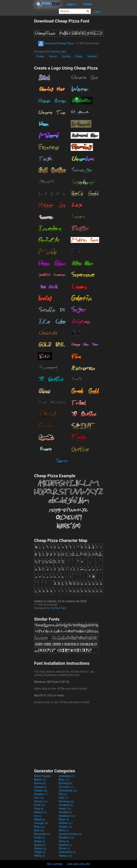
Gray (39, 809)
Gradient (66, 805)
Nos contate (55, 864)
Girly (63, 798)
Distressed (68, 791)
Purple (65, 827)
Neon (64, 819)
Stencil (40, 848)
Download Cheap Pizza (56, 43)
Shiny (64, 841)
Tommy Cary (58, 52)
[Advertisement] (17, 72)
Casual (40, 787)
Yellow (65, 856)
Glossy (41, 801)
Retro (64, 830)
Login (97, 12)
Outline (66, 56)
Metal (40, 819)
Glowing (66, 801)
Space (40, 845)
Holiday (65, 812)
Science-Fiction (70, 834)
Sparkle (65, 845)
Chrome (66, 787)
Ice (38, 816)
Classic (40, 791)
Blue (64, 780)
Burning (65, 783)
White (40, 856)
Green (65, 809)
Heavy (40, 812)
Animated (67, 776)
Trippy (40, 852)
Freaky (40, 56)
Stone (64, 848)
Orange (41, 823)
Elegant (41, 794)
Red (39, 830)
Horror (53, 56)
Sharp (79, 56)
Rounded (42, 834)
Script (40, 838)
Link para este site (78, 864)
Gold (40, 805)
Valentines (67, 852)
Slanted (92, 56)
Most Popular (43, 776)
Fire (63, 794)
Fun (39, 798)
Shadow (66, 838)
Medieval (67, 816)
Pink (39, 827)
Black (40, 780)
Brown (40, 783)
